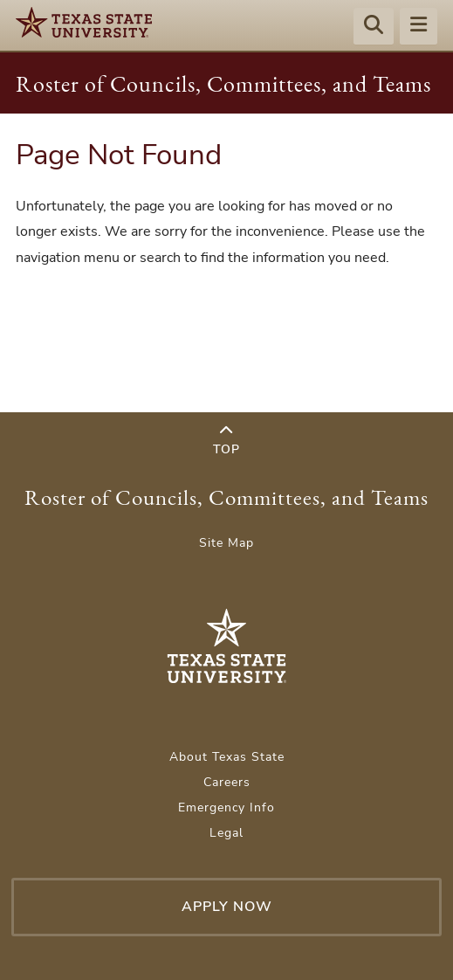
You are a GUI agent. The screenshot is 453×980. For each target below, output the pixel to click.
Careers (227, 782)
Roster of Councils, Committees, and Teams (223, 84)
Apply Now (227, 907)
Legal (226, 833)
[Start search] (374, 27)
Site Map (226, 543)
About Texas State (227, 757)
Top (226, 441)
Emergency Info (226, 807)
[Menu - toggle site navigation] (419, 27)
